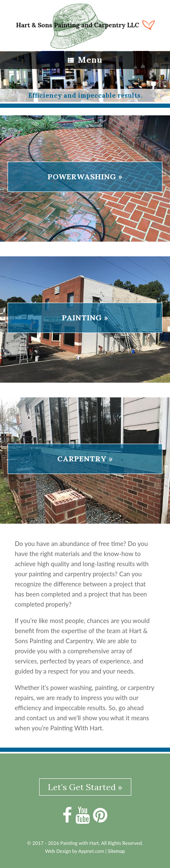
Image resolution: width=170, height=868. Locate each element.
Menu (85, 60)
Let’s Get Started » (85, 787)
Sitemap (116, 851)
